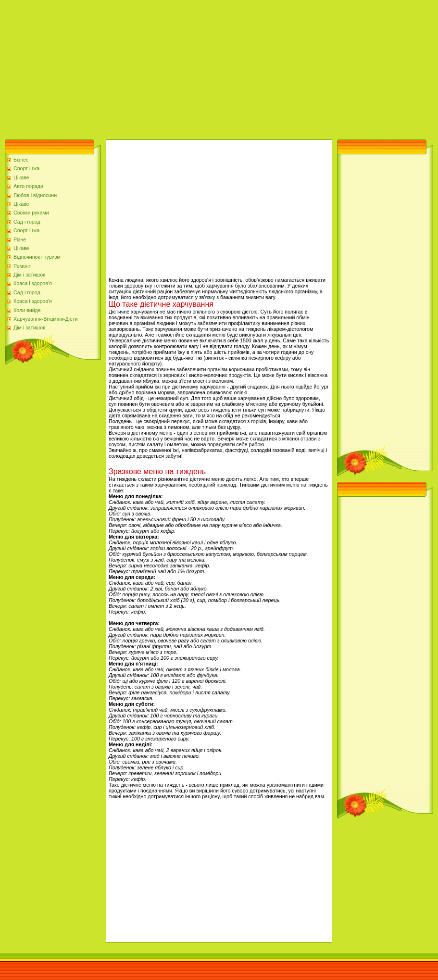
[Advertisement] (165, 67)
